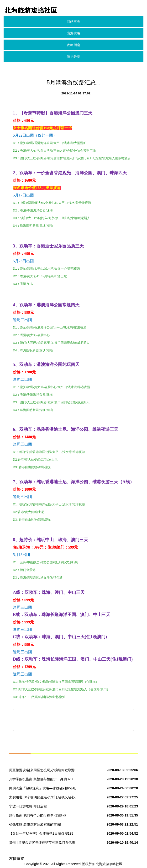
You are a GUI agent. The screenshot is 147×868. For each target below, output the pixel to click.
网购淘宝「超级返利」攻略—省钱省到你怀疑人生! (42, 789)
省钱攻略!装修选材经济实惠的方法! (35, 824)
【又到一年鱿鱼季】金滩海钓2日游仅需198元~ (41, 834)
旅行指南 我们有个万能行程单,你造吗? (38, 815)
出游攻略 (73, 33)
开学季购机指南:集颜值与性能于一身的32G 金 (41, 780)
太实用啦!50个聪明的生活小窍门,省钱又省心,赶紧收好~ (42, 798)
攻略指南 (73, 45)
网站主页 (73, 21)
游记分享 (73, 56)
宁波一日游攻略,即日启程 (28, 806)
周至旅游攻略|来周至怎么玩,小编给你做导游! (42, 770)
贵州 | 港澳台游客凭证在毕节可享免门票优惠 (42, 842)
